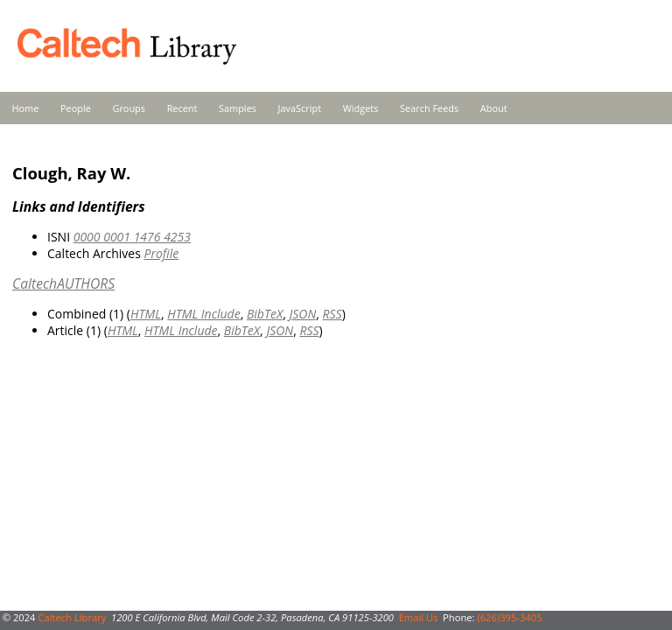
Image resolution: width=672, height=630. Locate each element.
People (76, 108)
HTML (146, 314)
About (494, 108)
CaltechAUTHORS (63, 283)
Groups (129, 108)
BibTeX (265, 314)
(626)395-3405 (509, 617)
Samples (238, 108)
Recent (182, 108)
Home (26, 108)
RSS (332, 314)
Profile (161, 253)
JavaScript (300, 108)
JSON (302, 314)
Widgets (361, 108)
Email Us (419, 617)
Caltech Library (72, 617)
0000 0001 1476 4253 (132, 237)
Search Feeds (429, 108)
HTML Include (203, 314)
